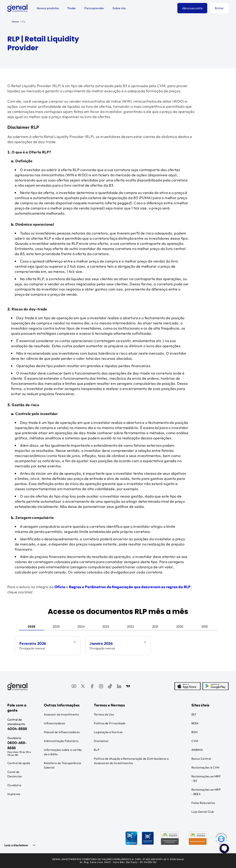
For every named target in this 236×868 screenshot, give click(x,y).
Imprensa (14, 794)
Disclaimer (101, 741)
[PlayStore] (216, 687)
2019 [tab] (205, 627)
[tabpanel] (118, 651)
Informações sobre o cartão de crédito (63, 752)
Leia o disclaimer (16, 845)
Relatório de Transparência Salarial (62, 765)
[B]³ (194, 714)
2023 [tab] (106, 627)
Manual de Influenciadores (62, 732)
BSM (194, 732)
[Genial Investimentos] (17, 8)
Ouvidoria (14, 785)
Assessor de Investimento (61, 714)
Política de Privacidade (110, 723)
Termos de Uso (104, 714)
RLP (97, 750)
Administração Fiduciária (61, 741)
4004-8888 (17, 729)
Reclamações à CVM (205, 767)
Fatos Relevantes (203, 803)
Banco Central (201, 759)
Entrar (219, 8)
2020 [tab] (180, 627)
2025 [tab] (56, 627)
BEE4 (195, 723)
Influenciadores (54, 723)
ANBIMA (197, 750)
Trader (72, 8)
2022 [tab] (130, 627)
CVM (195, 741)
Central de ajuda (19, 763)
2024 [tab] (81, 627)
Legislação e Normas (108, 732)
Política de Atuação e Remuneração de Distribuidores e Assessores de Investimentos (131, 761)
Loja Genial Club (203, 812)
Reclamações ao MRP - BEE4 (206, 792)
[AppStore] (188, 687)
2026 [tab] (32, 627)
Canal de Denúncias (15, 774)
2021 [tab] (155, 627)
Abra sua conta (192, 8)
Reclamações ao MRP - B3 (206, 778)
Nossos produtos (48, 8)
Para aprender (94, 8)
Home (15, 22)
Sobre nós (119, 8)
